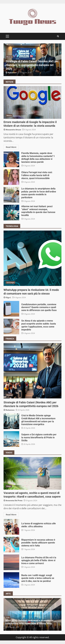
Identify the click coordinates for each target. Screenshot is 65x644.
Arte (8, 617)
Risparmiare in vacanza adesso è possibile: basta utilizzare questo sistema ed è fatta (11, 545)
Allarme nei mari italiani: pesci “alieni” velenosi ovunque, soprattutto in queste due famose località (11, 213)
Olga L (8, 297)
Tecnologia (10, 282)
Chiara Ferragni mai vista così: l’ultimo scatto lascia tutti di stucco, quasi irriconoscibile (11, 177)
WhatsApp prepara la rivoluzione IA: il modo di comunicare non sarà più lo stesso (32, 258)
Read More (11, 147)
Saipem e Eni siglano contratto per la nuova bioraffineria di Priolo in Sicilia (11, 439)
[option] (32, 60)
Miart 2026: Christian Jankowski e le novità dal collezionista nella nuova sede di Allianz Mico (29, 622)
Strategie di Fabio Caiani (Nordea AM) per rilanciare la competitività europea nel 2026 (32, 65)
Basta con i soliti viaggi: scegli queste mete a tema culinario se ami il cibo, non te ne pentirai (11, 580)
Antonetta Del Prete (14, 500)
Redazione (12, 73)
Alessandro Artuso (13, 130)
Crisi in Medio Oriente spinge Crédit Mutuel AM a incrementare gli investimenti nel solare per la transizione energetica (11, 421)
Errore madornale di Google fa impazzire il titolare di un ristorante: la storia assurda (32, 102)
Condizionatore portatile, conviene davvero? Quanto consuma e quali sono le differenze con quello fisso (11, 309)
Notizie (9, 115)
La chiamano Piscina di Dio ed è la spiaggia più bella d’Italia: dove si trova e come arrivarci (11, 562)
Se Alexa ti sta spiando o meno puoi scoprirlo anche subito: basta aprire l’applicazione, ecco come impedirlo (11, 326)
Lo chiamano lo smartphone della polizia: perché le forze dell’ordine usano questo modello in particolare (11, 195)
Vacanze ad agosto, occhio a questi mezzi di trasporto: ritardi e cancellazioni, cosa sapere (32, 473)
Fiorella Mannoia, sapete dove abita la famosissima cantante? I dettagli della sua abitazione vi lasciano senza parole (11, 159)
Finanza (9, 57)
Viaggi (9, 486)
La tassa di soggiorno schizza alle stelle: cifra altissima (11, 527)
